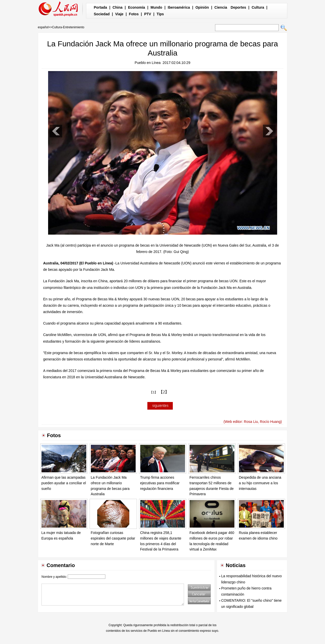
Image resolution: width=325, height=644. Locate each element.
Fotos (134, 14)
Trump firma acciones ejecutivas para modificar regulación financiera (160, 483)
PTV (147, 14)
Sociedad (102, 14)
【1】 (154, 392)
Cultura (258, 7)
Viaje (119, 14)
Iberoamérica (179, 7)
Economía (137, 7)
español (43, 27)
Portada (101, 7)
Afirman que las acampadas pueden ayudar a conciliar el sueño (64, 483)
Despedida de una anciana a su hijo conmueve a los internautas (260, 483)
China (117, 7)
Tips (160, 14)
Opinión (202, 7)
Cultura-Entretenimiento (68, 27)
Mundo (157, 7)
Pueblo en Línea (148, 63)
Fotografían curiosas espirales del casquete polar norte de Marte (113, 538)
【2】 (164, 392)
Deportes (238, 7)
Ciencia (221, 7)
